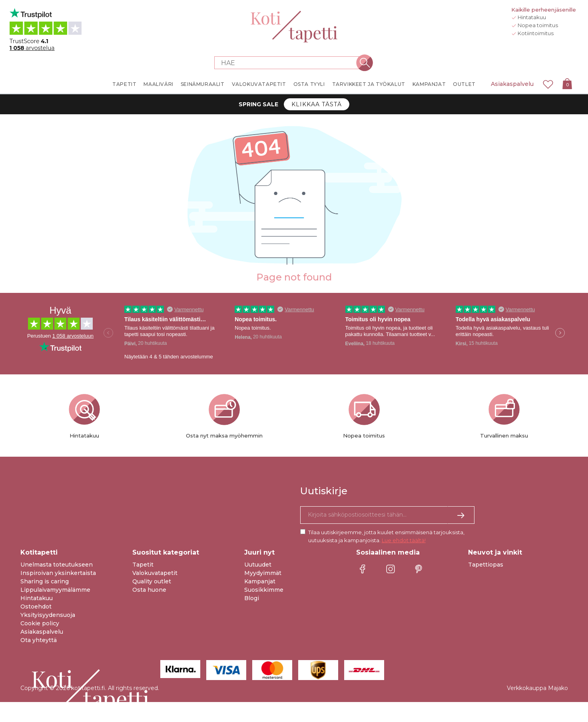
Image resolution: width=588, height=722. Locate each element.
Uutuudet (258, 565)
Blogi (252, 598)
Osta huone (149, 590)
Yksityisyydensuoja (48, 615)
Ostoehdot (36, 607)
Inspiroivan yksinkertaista (58, 573)
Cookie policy (40, 623)
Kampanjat (260, 581)
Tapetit (143, 565)
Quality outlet (152, 581)
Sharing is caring (45, 581)
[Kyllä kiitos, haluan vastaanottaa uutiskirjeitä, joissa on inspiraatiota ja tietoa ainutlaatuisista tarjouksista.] (388, 515)
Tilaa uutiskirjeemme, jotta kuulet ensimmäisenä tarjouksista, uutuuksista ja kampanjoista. (386, 536)
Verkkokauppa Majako (537, 688)
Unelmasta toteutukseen (57, 565)
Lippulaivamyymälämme (55, 590)
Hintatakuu (37, 598)
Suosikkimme (264, 590)
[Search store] (289, 63)
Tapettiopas (486, 565)
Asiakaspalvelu (512, 84)
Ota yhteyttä (39, 640)
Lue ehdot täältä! (404, 540)
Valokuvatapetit (155, 573)
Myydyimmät (263, 573)
